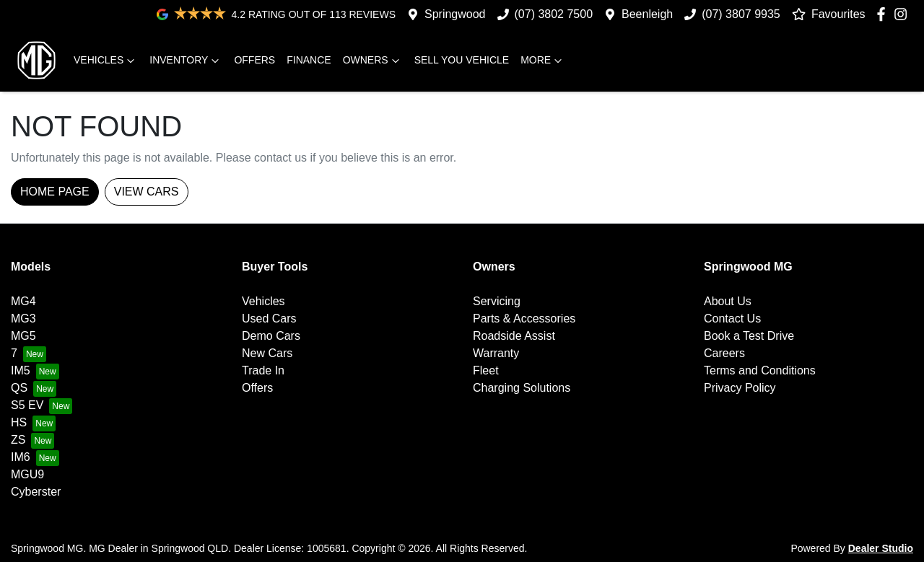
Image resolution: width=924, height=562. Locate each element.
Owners (373, 61)
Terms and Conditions (760, 370)
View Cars (147, 192)
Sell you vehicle (462, 60)
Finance (309, 60)
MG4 (23, 301)
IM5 (21, 370)
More (543, 61)
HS (19, 422)
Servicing (497, 301)
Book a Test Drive (749, 336)
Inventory (186, 61)
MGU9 (27, 474)
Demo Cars (271, 336)
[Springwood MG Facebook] (884, 14)
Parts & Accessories (524, 319)
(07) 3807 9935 (741, 14)
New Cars (267, 353)
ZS (18, 440)
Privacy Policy (740, 388)
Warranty (496, 353)
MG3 (23, 319)
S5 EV (27, 405)
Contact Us (732, 319)
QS (19, 388)
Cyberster (36, 492)
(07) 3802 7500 (554, 14)
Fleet (486, 370)
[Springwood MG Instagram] (903, 14)
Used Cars (269, 319)
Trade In (263, 370)
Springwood (455, 14)
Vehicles (106, 61)
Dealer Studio (881, 548)
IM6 (21, 457)
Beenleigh (647, 14)
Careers (724, 353)
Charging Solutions (522, 388)
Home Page (55, 192)
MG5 (23, 336)
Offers (254, 60)
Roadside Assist (514, 336)
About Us (728, 301)
